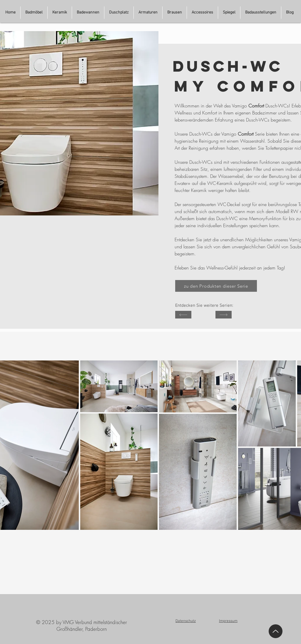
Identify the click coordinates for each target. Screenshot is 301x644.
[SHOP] (183, 315)
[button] (261, 13)
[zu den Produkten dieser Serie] (216, 286)
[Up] (276, 631)
